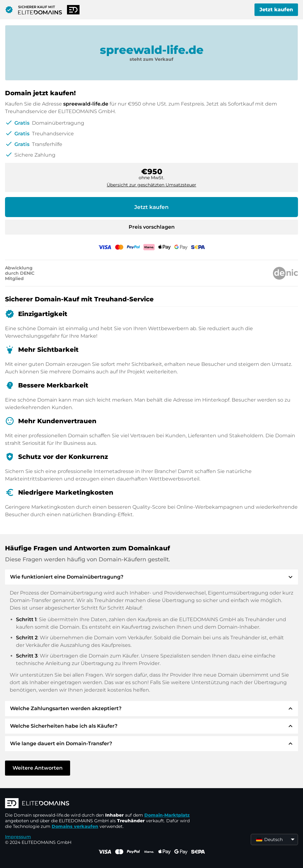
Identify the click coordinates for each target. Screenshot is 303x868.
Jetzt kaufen (276, 10)
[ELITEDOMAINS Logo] (99, 804)
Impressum (18, 837)
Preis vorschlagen (152, 227)
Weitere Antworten (38, 768)
